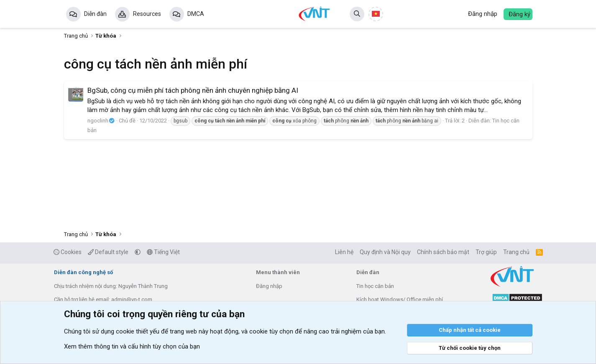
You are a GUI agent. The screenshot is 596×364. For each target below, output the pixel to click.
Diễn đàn (95, 14)
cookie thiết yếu (138, 331)
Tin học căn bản (375, 286)
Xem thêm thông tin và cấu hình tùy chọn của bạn (132, 346)
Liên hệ (344, 252)
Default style (108, 252)
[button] (138, 252)
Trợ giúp (486, 252)
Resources (147, 14)
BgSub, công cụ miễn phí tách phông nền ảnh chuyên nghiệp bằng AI (193, 90)
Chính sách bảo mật (443, 252)
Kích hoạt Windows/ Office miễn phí (400, 299)
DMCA (196, 14)
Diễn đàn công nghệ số (83, 272)
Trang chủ (516, 252)
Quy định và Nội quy (385, 252)
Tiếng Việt (163, 252)
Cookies (68, 252)
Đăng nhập (269, 286)
